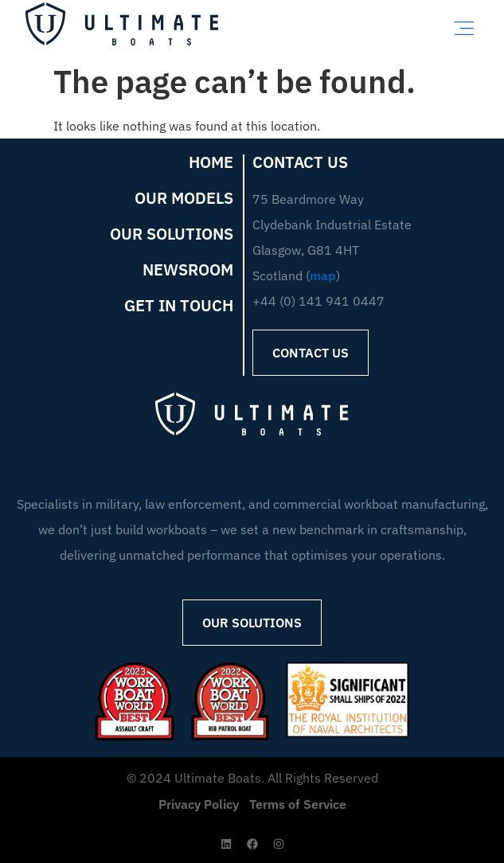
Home (211, 162)
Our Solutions (172, 234)
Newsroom (188, 270)
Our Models (184, 198)
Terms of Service (298, 804)
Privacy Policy (199, 804)
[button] (464, 28)
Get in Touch (179, 306)
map (323, 275)
